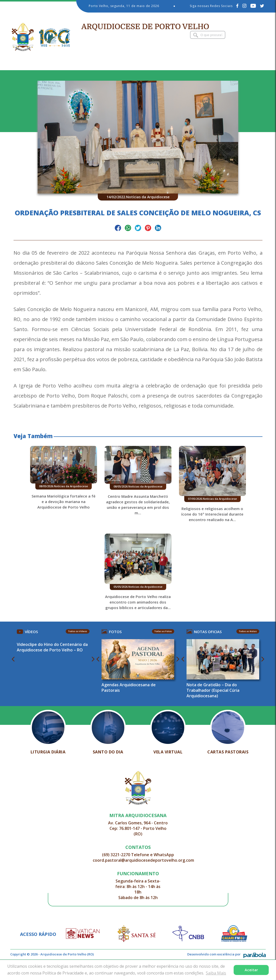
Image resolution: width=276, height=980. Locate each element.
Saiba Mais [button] (216, 973)
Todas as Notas (242, 651)
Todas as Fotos (162, 651)
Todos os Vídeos (81, 651)
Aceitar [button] (251, 970)
